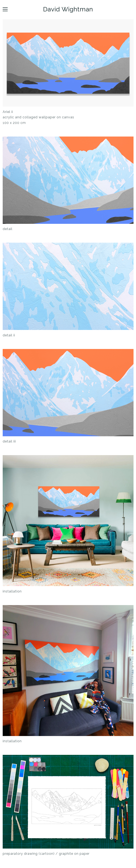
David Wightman (68, 9)
